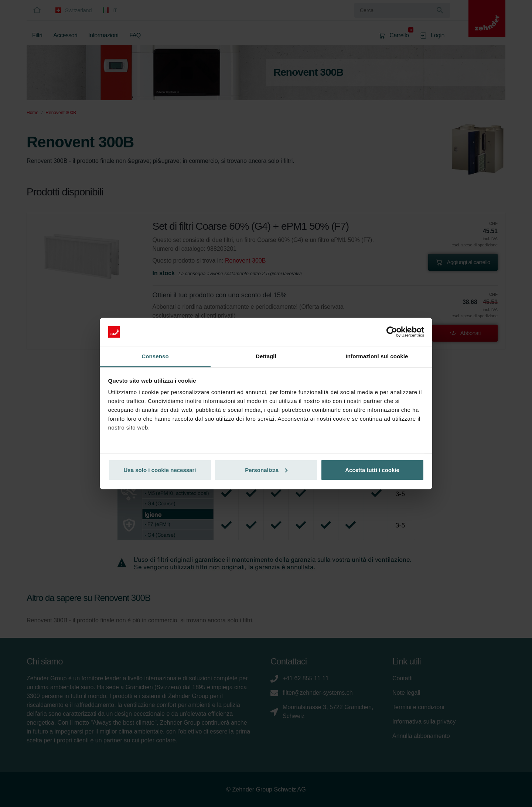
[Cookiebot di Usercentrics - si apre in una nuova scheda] (392, 332)
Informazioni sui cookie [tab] (377, 356)
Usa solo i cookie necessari (160, 470)
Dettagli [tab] (266, 356)
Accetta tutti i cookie (372, 470)
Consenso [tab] (155, 356)
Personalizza (266, 470)
